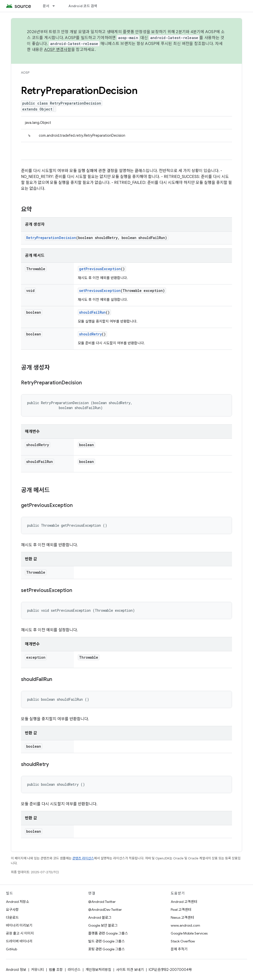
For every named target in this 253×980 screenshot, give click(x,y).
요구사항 (12, 910)
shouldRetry (90, 334)
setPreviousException (100, 291)
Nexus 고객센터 (182, 917)
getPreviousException (100, 269)
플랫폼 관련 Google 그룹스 (108, 933)
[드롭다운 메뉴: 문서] (56, 6)
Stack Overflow (183, 941)
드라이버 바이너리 (19, 941)
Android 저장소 (18, 902)
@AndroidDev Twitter (105, 910)
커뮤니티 (38, 970)
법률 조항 (56, 970)
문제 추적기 (179, 949)
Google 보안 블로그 (103, 925)
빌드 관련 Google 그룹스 (106, 941)
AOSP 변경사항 (58, 50)
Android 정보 (16, 970)
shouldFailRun (92, 312)
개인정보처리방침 (98, 970)
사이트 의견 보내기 (130, 970)
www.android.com (185, 925)
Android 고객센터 (184, 902)
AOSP (25, 73)
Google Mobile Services (189, 933)
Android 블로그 (100, 917)
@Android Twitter (102, 902)
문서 (46, 6)
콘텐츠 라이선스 (83, 858)
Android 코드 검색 (83, 6)
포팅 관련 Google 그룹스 (106, 949)
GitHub (11, 949)
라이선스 (74, 970)
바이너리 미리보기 (19, 925)
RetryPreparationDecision (51, 238)
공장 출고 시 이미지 (20, 933)
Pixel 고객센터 (181, 910)
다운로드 (12, 917)
